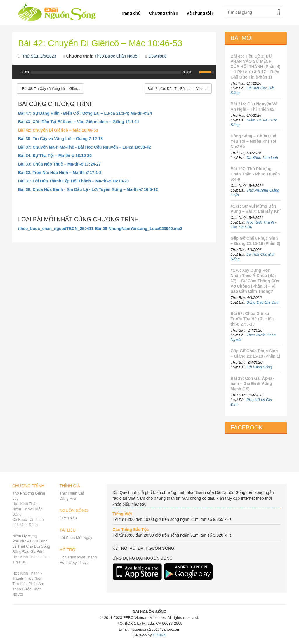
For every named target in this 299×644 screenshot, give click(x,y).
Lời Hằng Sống (259, 367)
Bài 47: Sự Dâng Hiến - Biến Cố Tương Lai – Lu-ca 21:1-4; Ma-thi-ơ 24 (85, 113)
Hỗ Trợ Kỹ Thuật (74, 562)
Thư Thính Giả (72, 493)
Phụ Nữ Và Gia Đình (30, 541)
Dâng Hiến (68, 498)
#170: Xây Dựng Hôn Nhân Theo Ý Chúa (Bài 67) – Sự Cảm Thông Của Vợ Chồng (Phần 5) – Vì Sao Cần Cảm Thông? (255, 281)
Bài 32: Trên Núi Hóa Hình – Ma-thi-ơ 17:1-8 (60, 173)
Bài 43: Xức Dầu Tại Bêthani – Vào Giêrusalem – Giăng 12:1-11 (79, 122)
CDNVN (159, 635)
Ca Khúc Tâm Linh (262, 157)
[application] (114, 75)
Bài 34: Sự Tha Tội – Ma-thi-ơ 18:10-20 (55, 156)
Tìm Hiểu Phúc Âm (28, 584)
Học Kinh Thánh (26, 504)
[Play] (16, 72)
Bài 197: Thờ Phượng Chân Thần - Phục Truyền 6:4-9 (255, 174)
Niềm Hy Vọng (25, 536)
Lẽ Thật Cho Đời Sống (31, 546)
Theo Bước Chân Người (117, 56)
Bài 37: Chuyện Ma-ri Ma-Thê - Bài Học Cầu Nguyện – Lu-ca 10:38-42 (85, 147)
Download (157, 56)
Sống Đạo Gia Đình (263, 302)
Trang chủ (131, 13)
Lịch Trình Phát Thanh (78, 557)
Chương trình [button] (164, 13)
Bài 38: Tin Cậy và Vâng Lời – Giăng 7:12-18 (60, 139)
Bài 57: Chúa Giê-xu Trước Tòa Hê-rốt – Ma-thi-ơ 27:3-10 (253, 319)
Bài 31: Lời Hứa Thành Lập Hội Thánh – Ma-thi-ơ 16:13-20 (73, 181)
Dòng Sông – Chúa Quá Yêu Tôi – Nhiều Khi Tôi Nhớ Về (253, 141)
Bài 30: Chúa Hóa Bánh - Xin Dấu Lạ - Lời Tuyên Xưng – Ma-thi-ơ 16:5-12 (88, 189)
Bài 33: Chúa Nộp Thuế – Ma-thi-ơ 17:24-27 (59, 164)
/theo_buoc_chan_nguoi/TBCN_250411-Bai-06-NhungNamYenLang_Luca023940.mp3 (100, 229)
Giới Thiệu (68, 518)
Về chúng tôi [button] (200, 13)
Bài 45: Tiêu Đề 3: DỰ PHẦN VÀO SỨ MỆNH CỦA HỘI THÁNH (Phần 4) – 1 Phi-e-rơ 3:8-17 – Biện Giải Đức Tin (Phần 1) (256, 67)
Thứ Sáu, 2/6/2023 (39, 56)
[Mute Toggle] (196, 72)
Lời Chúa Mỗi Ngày (76, 538)
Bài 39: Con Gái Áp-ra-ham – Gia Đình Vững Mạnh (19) (252, 384)
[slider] (106, 72)
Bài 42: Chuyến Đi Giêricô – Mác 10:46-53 (58, 130)
